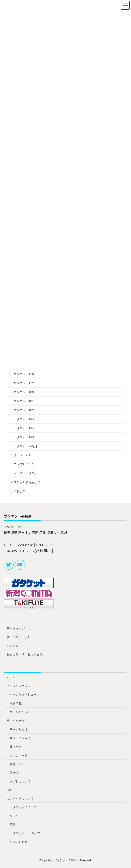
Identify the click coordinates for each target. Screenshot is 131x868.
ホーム (11, 677)
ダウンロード (19, 755)
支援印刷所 (17, 764)
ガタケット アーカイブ (25, 833)
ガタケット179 (24, 383)
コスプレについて (19, 781)
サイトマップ (16, 629)
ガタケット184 (24, 428)
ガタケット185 (24, 437)
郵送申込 (16, 747)
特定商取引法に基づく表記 (25, 655)
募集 (13, 824)
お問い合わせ (19, 842)
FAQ (10, 790)
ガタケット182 (24, 410)
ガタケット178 (24, 374)
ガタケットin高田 (25, 446)
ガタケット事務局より (25, 482)
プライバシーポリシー (22, 637)
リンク (14, 816)
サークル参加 (16, 721)
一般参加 (13, 773)
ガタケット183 (24, 419)
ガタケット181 (24, 401)
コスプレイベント (26, 464)
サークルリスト (20, 712)
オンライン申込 (20, 738)
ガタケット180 (24, 392)
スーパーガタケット (27, 473)
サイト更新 (18, 491)
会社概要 (13, 646)
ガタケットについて (20, 798)
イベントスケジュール (22, 686)
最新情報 (16, 703)
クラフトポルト (24, 455)
